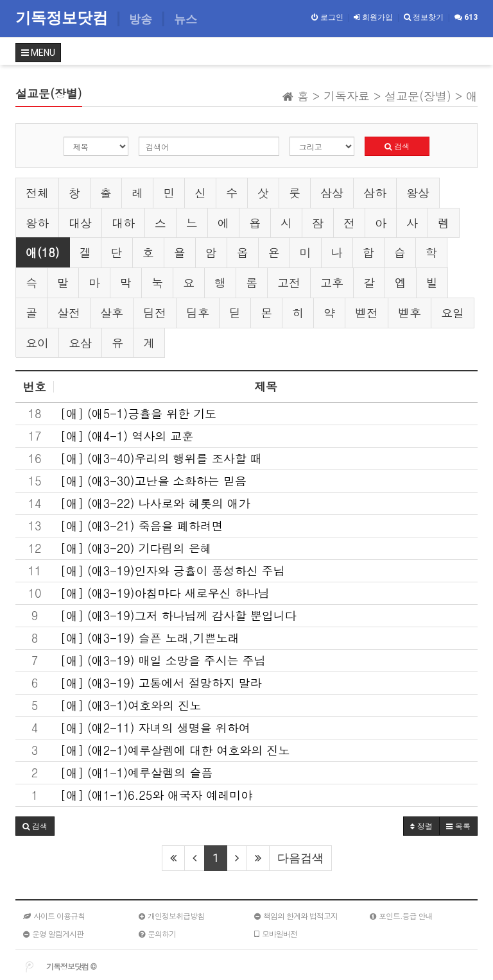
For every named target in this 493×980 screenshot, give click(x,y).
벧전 (367, 313)
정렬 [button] (421, 826)
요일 (453, 313)
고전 (289, 283)
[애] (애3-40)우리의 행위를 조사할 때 (161, 459)
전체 (37, 193)
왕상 (418, 193)
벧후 (410, 313)
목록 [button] (458, 826)
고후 (332, 283)
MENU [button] (38, 53)
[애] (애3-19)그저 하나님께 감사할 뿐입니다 (178, 616)
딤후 (198, 313)
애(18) (43, 252)
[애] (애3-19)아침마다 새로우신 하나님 (165, 593)
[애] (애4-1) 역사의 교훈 (127, 436)
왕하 (37, 223)
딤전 (155, 313)
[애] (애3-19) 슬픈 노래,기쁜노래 (150, 638)
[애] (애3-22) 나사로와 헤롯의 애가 (155, 503)
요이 (37, 343)
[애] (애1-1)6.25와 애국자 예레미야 (156, 795)
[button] (35, 826)
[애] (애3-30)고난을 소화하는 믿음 (153, 481)
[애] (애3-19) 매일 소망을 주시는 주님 (163, 661)
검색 (397, 146)
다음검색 (300, 858)
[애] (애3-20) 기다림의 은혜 (136, 548)
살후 (112, 313)
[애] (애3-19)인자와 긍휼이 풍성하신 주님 (173, 571)
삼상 (332, 193)
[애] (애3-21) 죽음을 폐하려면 (142, 526)
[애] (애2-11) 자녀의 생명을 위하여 (155, 728)
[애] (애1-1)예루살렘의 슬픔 (136, 773)
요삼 (80, 343)
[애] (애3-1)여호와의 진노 (131, 705)
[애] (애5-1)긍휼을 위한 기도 (138, 414)
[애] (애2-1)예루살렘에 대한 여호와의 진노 (175, 750)
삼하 (375, 193)
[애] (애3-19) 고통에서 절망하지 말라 (161, 683)
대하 (123, 223)
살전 (69, 313)
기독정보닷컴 (64, 18)
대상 (80, 223)
